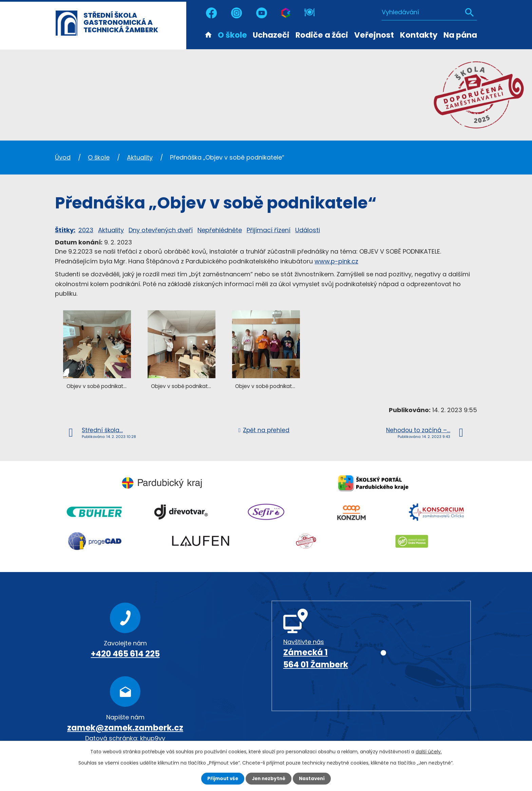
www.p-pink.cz (336, 261)
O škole (232, 35)
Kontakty (419, 35)
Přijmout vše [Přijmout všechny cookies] (221, 778)
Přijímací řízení (269, 230)
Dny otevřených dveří (161, 230)
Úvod (208, 34)
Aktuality (140, 157)
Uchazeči (271, 35)
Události (308, 230)
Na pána (460, 35)
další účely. (429, 751)
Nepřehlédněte (220, 230)
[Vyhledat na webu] (429, 12)
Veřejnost (374, 35)
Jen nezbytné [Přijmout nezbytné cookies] (269, 778)
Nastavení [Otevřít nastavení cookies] (313, 778)
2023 (86, 230)
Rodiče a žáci (322, 35)
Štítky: (65, 230)
